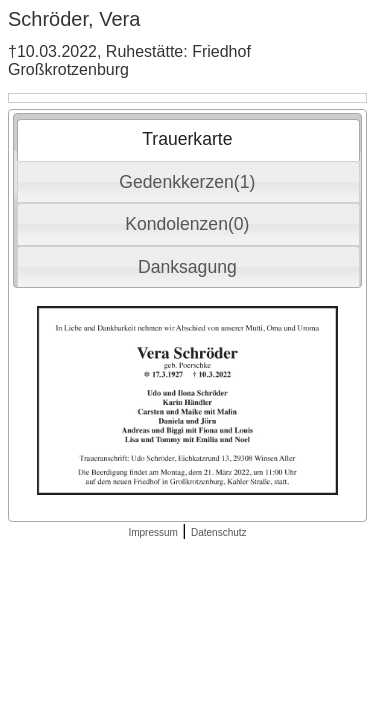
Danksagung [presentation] (187, 267)
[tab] (188, 140)
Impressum (152, 532)
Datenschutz (219, 532)
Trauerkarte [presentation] (187, 139)
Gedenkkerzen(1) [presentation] (187, 182)
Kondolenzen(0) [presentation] (187, 224)
